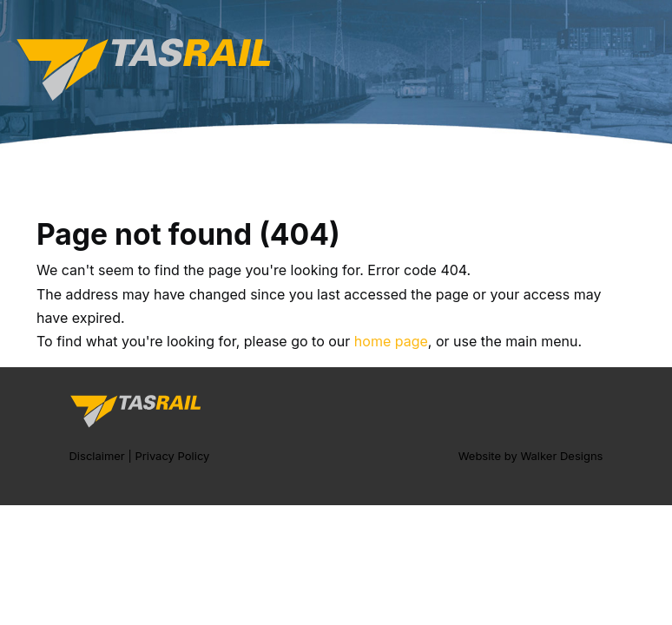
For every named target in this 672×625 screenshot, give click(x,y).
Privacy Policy (172, 456)
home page (391, 341)
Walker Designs (561, 456)
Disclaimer (96, 456)
